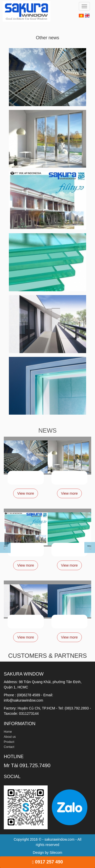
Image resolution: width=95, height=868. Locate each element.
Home (8, 732)
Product (9, 742)
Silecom (56, 853)
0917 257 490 (48, 862)
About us (10, 737)
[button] (1, 545)
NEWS (48, 430)
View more (26, 493)
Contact (9, 747)
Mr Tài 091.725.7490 (27, 765)
